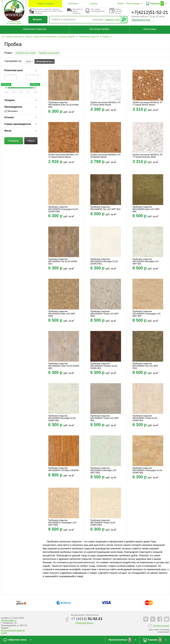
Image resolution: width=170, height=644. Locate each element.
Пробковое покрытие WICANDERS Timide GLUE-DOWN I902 (145, 418)
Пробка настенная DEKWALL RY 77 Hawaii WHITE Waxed (148, 104)
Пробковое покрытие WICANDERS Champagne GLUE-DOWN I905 (148, 470)
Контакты (73, 3)
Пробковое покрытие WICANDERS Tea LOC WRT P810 (145, 366)
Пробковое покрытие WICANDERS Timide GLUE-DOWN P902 (103, 523)
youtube (167, 619)
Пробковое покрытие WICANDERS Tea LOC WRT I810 (105, 208)
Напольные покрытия (34, 29)
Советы (94, 3)
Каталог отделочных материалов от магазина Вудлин (51, 37)
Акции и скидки (45, 3)
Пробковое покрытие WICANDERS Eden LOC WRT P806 (62, 314)
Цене (29, 61)
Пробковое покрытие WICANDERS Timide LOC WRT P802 (104, 314)
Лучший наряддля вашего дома (14, 22)
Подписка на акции (161, 626)
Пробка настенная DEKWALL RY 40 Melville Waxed (105, 156)
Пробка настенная (26, 53)
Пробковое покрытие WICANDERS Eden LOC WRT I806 (146, 209)
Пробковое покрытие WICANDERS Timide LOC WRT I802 (104, 418)
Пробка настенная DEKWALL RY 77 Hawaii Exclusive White (148, 156)
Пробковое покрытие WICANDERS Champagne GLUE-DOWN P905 (63, 209)
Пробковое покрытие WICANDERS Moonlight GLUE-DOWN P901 (104, 261)
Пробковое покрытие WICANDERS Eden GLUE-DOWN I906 (64, 105)
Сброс (31, 141)
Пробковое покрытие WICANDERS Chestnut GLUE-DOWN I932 (104, 366)
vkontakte (146, 619)
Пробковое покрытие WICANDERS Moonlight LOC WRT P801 (103, 470)
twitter (153, 619)
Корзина (155, 3)
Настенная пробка (99, 29)
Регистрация (133, 3)
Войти (121, 3)
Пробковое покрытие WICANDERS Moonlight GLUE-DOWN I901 (62, 418)
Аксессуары (150, 29)
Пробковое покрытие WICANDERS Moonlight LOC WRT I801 (146, 261)
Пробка (106, 37)
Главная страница (14, 37)
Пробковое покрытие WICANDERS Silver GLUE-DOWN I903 (64, 366)
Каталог (37, 19)
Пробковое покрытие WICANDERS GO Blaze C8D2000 (64, 469)
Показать (14, 141)
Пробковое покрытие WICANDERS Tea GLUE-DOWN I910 (63, 261)
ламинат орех (112, 20)
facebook (160, 619)
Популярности (44, 61)
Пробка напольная (49, 53)
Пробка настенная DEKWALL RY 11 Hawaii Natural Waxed (63, 156)
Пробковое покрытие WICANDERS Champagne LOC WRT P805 (62, 523)
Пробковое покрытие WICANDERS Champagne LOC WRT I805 (147, 314)
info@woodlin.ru (9, 620)
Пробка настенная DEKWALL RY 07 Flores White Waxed (105, 104)
